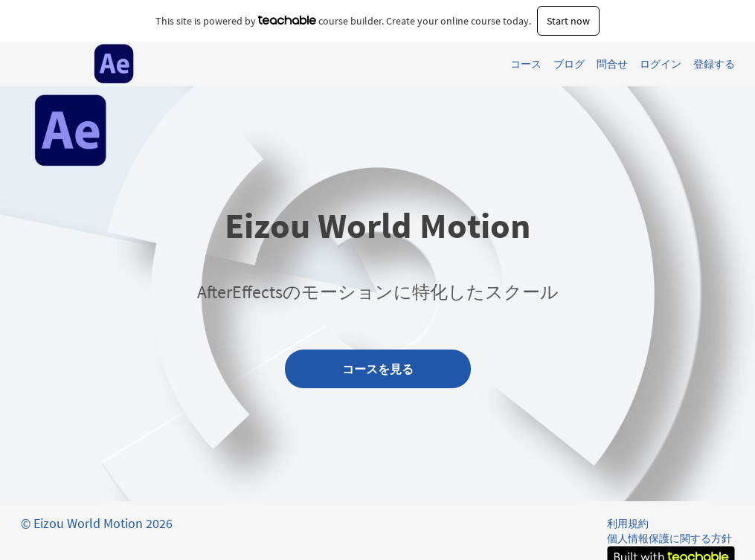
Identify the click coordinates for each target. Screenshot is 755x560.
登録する (714, 64)
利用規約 (628, 524)
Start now (568, 21)
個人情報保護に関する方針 (669, 538)
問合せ (612, 64)
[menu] (617, 64)
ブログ (569, 64)
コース (526, 64)
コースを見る (378, 369)
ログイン (661, 64)
